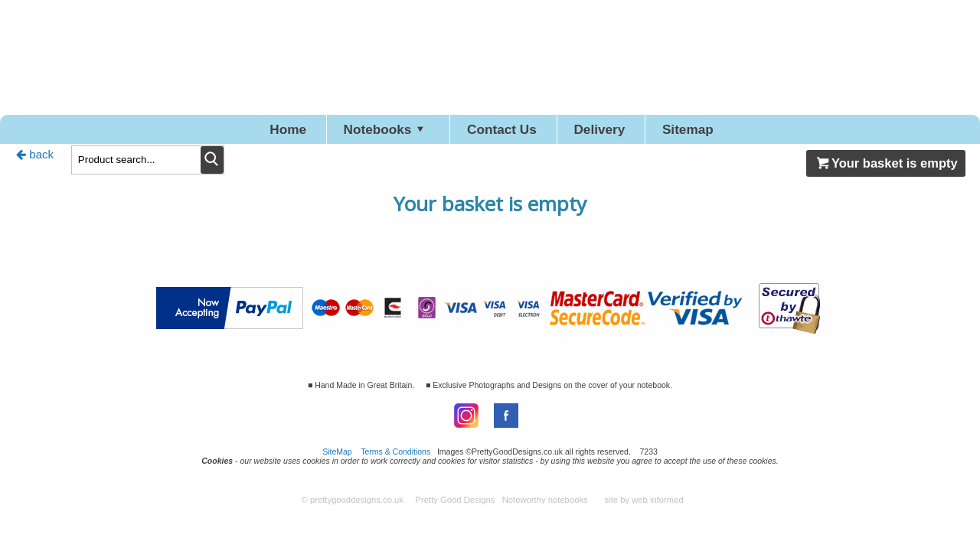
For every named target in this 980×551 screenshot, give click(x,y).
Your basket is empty (886, 171)
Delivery (633, 133)
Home (224, 133)
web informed (658, 507)
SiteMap (337, 459)
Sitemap (750, 133)
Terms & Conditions (395, 459)
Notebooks (354, 133)
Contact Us (505, 133)
